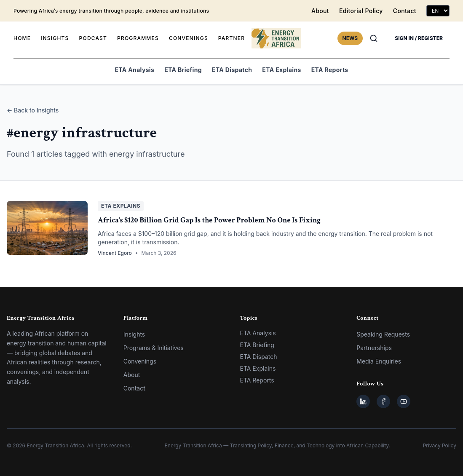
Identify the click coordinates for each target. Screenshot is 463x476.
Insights (134, 334)
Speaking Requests (383, 334)
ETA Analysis (135, 70)
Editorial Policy (361, 11)
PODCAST (93, 38)
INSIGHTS (55, 38)
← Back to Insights (33, 110)
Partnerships (374, 348)
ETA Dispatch (232, 70)
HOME (22, 38)
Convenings (140, 361)
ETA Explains (281, 70)
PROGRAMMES (138, 38)
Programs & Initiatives (154, 348)
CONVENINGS (189, 38)
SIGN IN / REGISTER (419, 38)
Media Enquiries (379, 361)
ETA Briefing (183, 70)
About (320, 11)
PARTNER (231, 38)
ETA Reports (330, 70)
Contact (405, 11)
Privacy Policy (440, 445)
